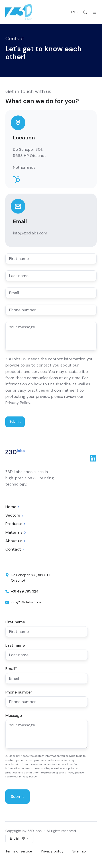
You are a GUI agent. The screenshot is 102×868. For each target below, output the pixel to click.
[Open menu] (94, 12)
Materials (14, 532)
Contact (13, 549)
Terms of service (19, 851)
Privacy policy (52, 851)
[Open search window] (85, 12)
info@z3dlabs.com (30, 233)
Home (11, 507)
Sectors (13, 515)
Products (14, 524)
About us (14, 541)
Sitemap (79, 851)
